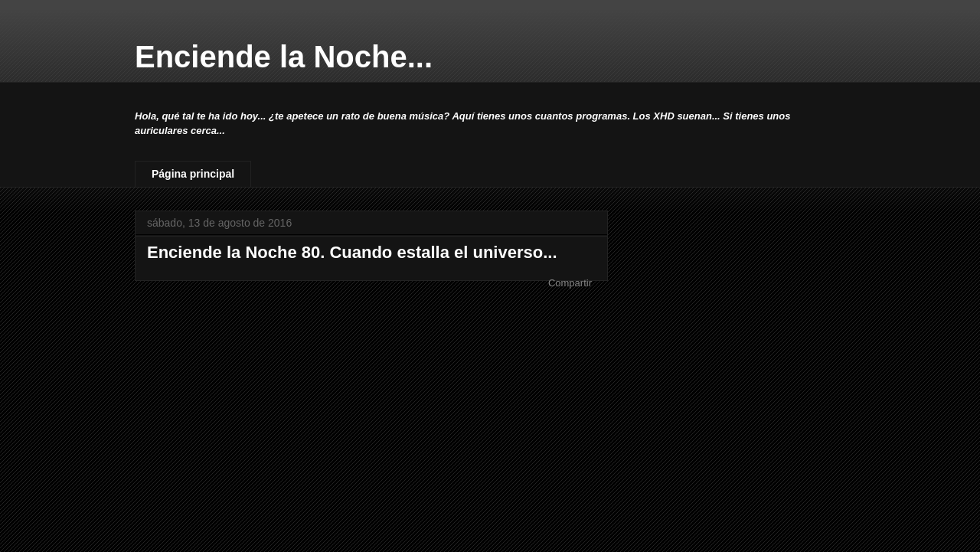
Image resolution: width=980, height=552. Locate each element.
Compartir (570, 283)
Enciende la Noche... (284, 57)
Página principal (193, 174)
